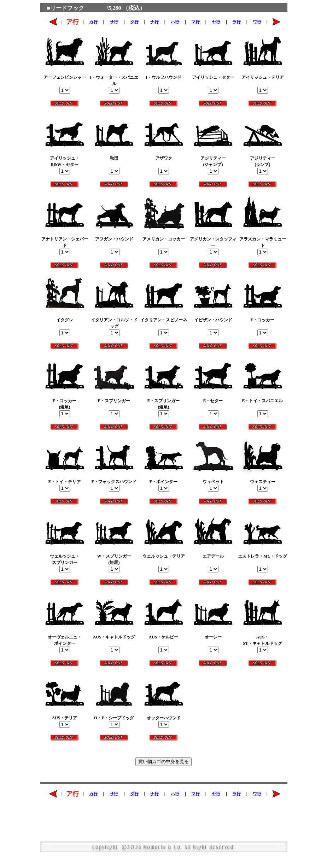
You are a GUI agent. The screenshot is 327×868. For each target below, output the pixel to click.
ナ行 (154, 22)
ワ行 (257, 22)
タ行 (134, 22)
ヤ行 (216, 22)
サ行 (114, 22)
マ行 (195, 22)
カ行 (93, 22)
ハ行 (175, 22)
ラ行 (237, 22)
